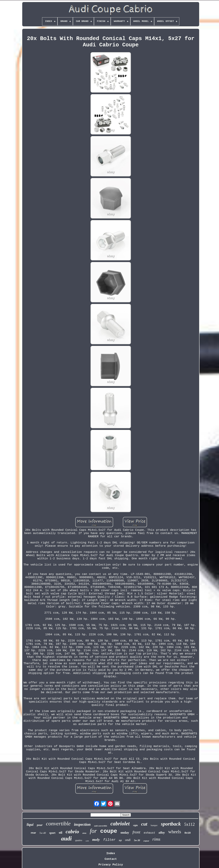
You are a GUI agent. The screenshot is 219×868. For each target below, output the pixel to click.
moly (96, 840)
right (135, 825)
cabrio (72, 831)
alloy (162, 833)
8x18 (188, 833)
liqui (30, 825)
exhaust (149, 833)
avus (84, 833)
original (146, 841)
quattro (79, 840)
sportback (171, 824)
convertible (58, 824)
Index (111, 853)
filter (109, 840)
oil (61, 832)
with (87, 841)
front (136, 832)
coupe (109, 831)
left (120, 840)
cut (144, 824)
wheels (175, 832)
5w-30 (137, 840)
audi (66, 838)
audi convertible (101, 826)
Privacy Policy (111, 865)
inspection (82, 824)
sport (52, 833)
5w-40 (43, 833)
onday (125, 832)
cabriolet (120, 824)
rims (156, 839)
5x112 (190, 824)
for (93, 831)
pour (40, 825)
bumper (154, 825)
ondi (128, 840)
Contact (111, 859)
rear (33, 833)
